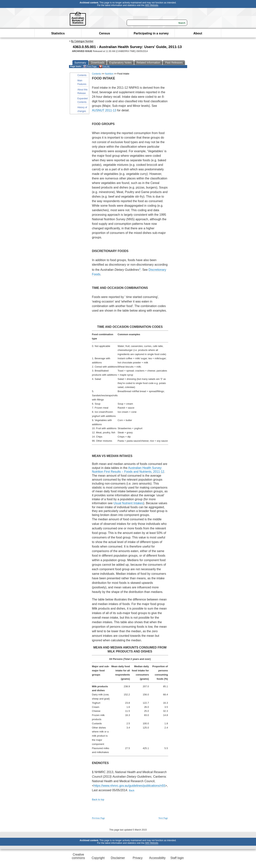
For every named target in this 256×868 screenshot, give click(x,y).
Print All (104, 66)
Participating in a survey (151, 33)
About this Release (83, 91)
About (198, 33)
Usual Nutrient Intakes (128, 503)
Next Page (163, 818)
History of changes (82, 109)
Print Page (90, 66)
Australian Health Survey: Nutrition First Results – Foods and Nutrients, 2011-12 (128, 470)
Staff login (177, 858)
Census (105, 33)
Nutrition (109, 74)
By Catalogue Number (82, 41)
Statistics (58, 33)
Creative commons (78, 856)
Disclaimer (118, 858)
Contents (82, 75)
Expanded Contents (83, 100)
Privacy (138, 858)
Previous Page (98, 818)
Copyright (98, 858)
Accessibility (157, 858)
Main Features (82, 82)
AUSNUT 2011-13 (104, 110)
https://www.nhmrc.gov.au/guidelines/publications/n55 (130, 786)
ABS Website (151, 5)
